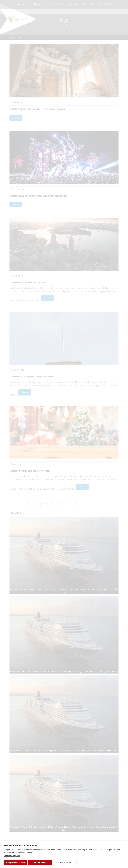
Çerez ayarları (65, 862)
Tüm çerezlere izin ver (15, 862)
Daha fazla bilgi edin (12, 856)
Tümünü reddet (40, 862)
